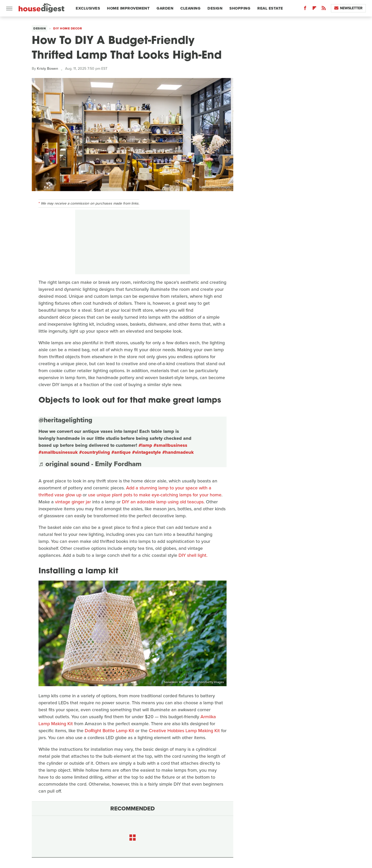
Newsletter (348, 8)
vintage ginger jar (73, 502)
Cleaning (190, 8)
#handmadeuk (178, 452)
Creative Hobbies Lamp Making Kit (184, 731)
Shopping (240, 8)
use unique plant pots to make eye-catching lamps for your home (155, 495)
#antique (121, 452)
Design (215, 8)
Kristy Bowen (48, 69)
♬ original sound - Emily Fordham (90, 464)
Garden (165, 8)
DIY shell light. (193, 555)
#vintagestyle (146, 452)
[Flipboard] (314, 9)
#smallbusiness (170, 445)
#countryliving (95, 452)
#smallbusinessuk (58, 452)
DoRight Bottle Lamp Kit (109, 731)
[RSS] (324, 9)
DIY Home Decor (68, 28)
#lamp (145, 445)
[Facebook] (305, 9)
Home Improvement (128, 8)
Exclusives (88, 8)
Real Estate (270, 8)
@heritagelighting (65, 420)
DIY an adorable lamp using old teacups (163, 502)
